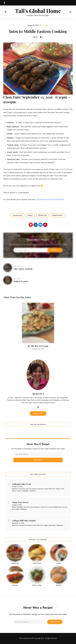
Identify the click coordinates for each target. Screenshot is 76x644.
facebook (4, 3)
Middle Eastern (58, 215)
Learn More (38, 413)
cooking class (18, 215)
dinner (31, 215)
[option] (38, 326)
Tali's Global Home (38, 11)
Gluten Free (43, 215)
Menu (71, 12)
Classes (45, 25)
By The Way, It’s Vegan (38, 346)
